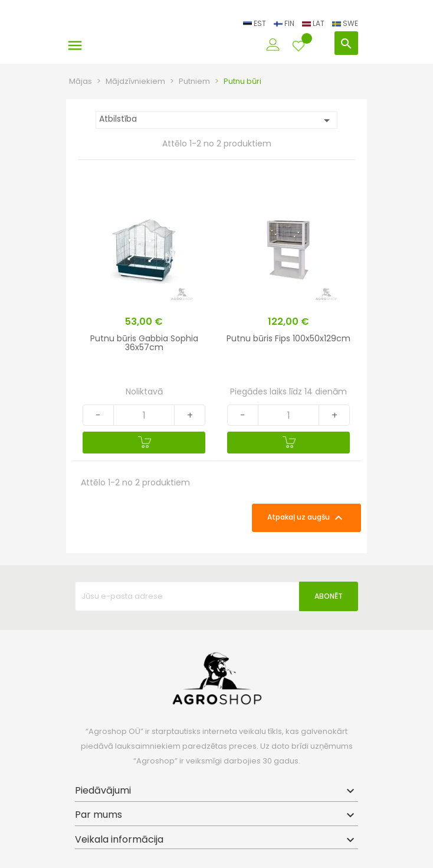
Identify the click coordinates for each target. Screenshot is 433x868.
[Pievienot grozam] (144, 443)
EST (255, 23)
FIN (285, 23)
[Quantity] (144, 415)
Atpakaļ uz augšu (306, 518)
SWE (345, 23)
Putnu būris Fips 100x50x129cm (288, 338)
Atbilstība (216, 120)
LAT (314, 23)
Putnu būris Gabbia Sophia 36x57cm (144, 343)
